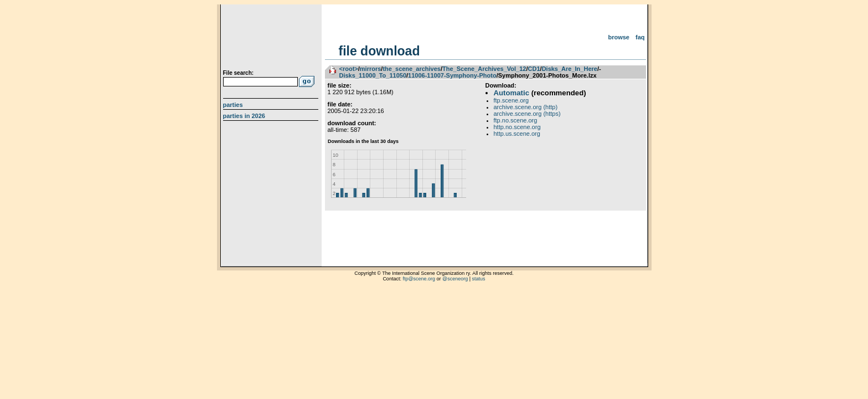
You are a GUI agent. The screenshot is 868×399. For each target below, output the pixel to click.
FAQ (640, 37)
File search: (239, 73)
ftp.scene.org (512, 100)
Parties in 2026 (244, 116)
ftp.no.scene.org (516, 120)
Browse (619, 37)
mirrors (371, 69)
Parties (233, 105)
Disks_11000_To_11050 (373, 75)
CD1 (534, 69)
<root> (349, 69)
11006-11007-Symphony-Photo (452, 75)
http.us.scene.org (517, 134)
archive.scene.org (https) (527, 114)
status (479, 279)
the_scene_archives (412, 69)
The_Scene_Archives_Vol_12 (484, 69)
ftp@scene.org (419, 279)
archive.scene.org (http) (526, 107)
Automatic (512, 93)
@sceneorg (455, 279)
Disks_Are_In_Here (570, 69)
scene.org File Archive (272, 39)
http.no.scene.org (517, 127)
